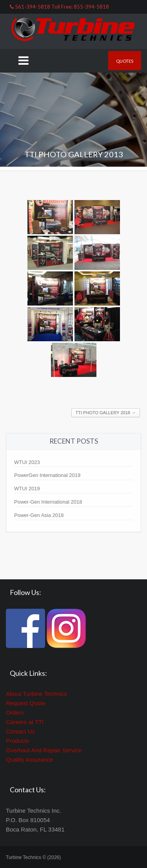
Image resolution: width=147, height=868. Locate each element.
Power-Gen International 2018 (48, 502)
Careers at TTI (25, 722)
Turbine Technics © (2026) (33, 857)
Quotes (125, 61)
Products (17, 741)
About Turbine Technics (36, 694)
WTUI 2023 (27, 462)
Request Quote (26, 703)
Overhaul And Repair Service (44, 750)
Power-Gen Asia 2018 (39, 515)
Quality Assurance (30, 760)
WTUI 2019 (27, 489)
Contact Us (20, 731)
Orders (15, 712)
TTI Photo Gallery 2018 (106, 413)
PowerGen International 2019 (47, 475)
